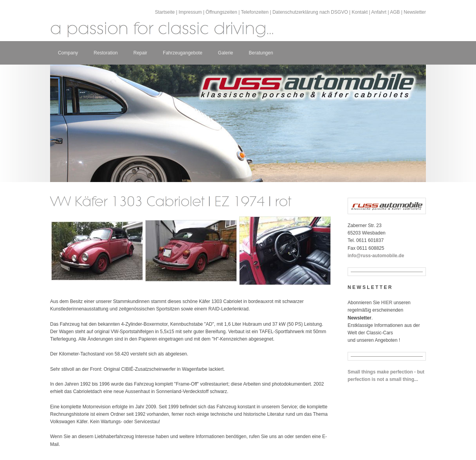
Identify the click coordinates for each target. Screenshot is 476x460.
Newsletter (415, 12)
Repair (140, 53)
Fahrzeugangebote (183, 53)
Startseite (165, 12)
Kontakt (360, 12)
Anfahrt (379, 12)
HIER (387, 303)
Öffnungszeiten (221, 12)
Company (68, 53)
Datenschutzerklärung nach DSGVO (310, 12)
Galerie (226, 53)
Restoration (105, 53)
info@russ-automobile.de (376, 256)
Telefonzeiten (255, 12)
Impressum (190, 12)
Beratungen (261, 53)
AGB (395, 12)
